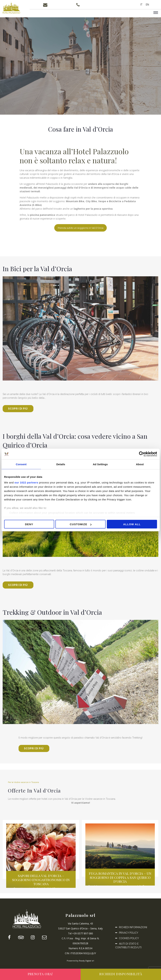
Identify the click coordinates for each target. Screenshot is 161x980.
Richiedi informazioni (133, 931)
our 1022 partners (26, 482)
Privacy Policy (129, 936)
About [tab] (140, 464)
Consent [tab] (21, 464)
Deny (29, 524)
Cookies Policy (129, 942)
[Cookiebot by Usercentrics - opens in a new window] (141, 454)
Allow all (132, 524)
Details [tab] (61, 464)
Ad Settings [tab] (100, 464)
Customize (81, 524)
